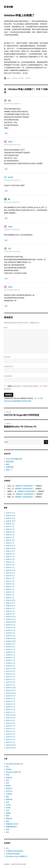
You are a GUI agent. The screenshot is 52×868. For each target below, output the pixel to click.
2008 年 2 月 (11, 663)
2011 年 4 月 (10, 595)
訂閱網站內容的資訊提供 (15, 851)
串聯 (7, 775)
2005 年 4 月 (11, 734)
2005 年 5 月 (10, 731)
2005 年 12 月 (11, 715)
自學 (7, 810)
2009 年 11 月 (11, 619)
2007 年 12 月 (11, 669)
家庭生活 (9, 788)
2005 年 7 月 (10, 726)
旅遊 (7, 802)
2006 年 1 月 (10, 712)
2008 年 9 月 (11, 644)
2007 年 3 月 (10, 682)
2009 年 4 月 (11, 628)
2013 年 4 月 (10, 565)
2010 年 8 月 (10, 606)
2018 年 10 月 (11, 521)
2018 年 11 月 (10, 518)
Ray (7, 767)
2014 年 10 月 (11, 548)
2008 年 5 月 (11, 655)
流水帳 (8, 808)
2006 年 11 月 (11, 690)
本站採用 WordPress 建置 (18, 864)
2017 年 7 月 (10, 527)
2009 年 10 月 (11, 622)
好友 (7, 783)
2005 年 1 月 (10, 742)
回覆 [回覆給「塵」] (6, 218)
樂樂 (7, 464)
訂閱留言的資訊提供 (13, 854)
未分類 (8, 805)
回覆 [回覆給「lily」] (6, 133)
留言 (6, 327)
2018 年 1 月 (10, 524)
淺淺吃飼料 (10, 467)
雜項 (7, 821)
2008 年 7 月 (11, 649)
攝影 (7, 797)
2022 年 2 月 (10, 513)
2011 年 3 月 (10, 598)
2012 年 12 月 (11, 570)
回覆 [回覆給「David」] (6, 191)
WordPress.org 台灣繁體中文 (17, 856)
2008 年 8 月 (11, 647)
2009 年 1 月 (10, 636)
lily (10, 249)
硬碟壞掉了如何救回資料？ (25, 486)
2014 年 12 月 (11, 546)
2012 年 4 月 (10, 581)
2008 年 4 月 (11, 658)
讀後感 (8, 813)
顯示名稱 (7, 357)
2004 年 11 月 (11, 748)
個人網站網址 (8, 376)
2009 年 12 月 (11, 617)
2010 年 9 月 (10, 603)
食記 (7, 832)
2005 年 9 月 (11, 720)
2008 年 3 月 (11, 660)
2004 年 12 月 (11, 745)
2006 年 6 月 (11, 704)
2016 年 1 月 (10, 537)
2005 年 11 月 (11, 718)
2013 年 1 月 (10, 567)
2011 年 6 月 (10, 589)
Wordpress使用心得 (13, 772)
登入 (7, 848)
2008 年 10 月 (11, 641)
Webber (28, 78)
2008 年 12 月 (11, 638)
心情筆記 (9, 794)
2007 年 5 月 (10, 677)
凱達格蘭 (8, 7)
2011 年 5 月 (10, 592)
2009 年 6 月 (11, 625)
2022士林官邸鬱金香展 (14, 459)
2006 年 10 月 (11, 693)
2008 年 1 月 (10, 666)
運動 (7, 816)
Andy (9, 78)
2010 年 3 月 (10, 614)
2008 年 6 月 (11, 652)
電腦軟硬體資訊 (11, 827)
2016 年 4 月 (10, 535)
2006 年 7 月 (11, 701)
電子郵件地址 (9, 367)
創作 (7, 780)
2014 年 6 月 (10, 554)
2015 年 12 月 (11, 540)
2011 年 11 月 (10, 584)
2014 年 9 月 (10, 551)
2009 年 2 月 (11, 633)
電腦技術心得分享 (12, 824)
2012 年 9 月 (10, 573)
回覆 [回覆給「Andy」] (6, 169)
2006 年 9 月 (11, 696)
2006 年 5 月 (11, 707)
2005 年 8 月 (11, 723)
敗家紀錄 (9, 799)
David (10, 177)
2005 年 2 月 (10, 740)
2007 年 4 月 (11, 679)
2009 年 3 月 (11, 630)
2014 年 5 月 (10, 557)
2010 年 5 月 (10, 611)
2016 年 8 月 (10, 532)
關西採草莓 (10, 462)
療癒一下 (9, 470)
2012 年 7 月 (10, 578)
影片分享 (9, 791)
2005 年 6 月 (11, 729)
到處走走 (9, 777)
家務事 (8, 786)
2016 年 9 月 (10, 529)
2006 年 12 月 (11, 688)
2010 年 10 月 (11, 600)
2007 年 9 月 (11, 671)
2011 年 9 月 (10, 587)
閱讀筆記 (9, 818)
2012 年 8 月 (10, 576)
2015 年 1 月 (10, 543)
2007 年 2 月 (10, 685)
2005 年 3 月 (10, 737)
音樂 (7, 829)
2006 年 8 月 (11, 699)
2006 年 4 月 (11, 709)
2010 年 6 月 (10, 608)
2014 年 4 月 (10, 559)
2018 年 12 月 (11, 516)
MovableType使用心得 (14, 764)
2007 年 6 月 (11, 674)
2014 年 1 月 (10, 562)
